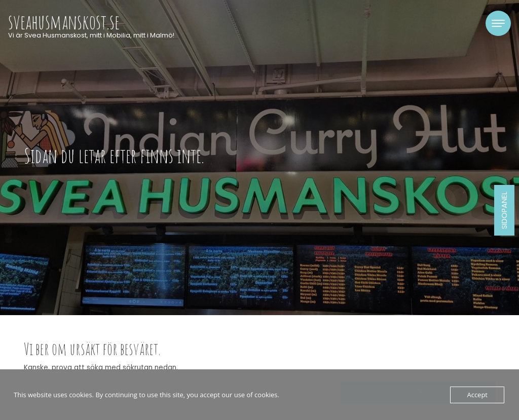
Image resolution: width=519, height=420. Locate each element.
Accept (477, 395)
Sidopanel (504, 210)
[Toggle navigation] (498, 23)
